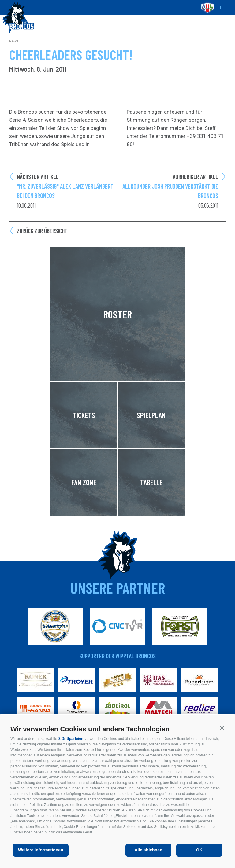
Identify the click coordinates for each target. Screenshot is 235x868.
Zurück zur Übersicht (42, 231)
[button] (222, 728)
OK (199, 850)
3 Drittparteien (71, 739)
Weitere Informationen (41, 850)
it (220, 7)
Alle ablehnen (148, 850)
